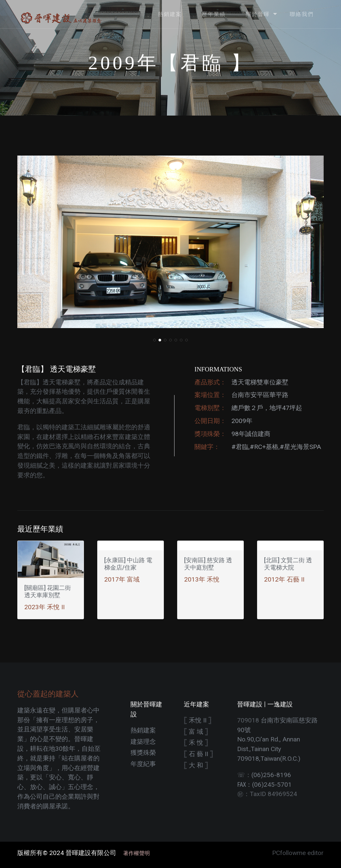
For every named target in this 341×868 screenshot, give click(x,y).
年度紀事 (143, 764)
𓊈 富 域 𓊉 (196, 732)
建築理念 (143, 742)
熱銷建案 (143, 730)
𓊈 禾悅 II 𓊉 (198, 720)
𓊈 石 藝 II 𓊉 (198, 754)
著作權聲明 (134, 853)
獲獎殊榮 (143, 753)
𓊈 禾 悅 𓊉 (196, 743)
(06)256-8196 (271, 775)
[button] (155, 340)
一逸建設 (280, 704)
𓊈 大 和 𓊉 (196, 765)
